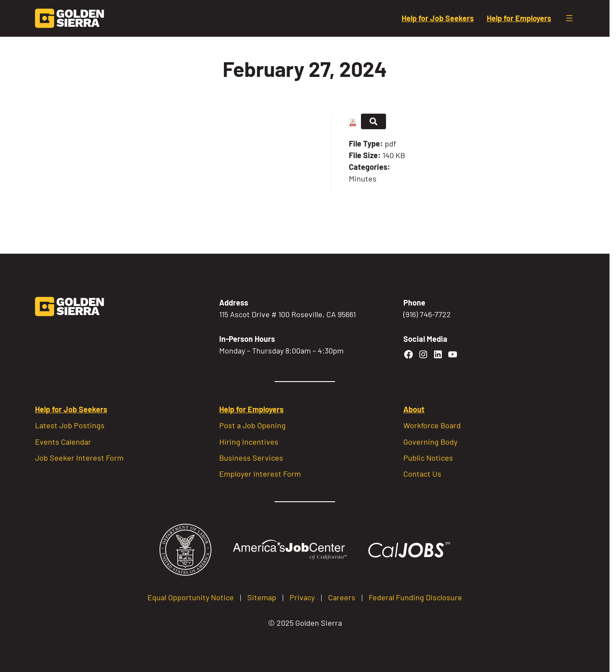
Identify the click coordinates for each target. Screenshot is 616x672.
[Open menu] (569, 18)
